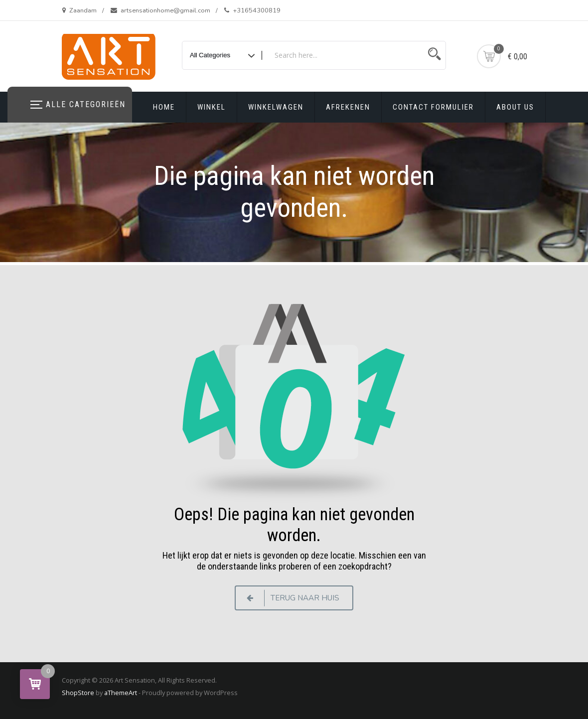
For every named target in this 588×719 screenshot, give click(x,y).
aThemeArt (121, 693)
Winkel (212, 107)
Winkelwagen (276, 107)
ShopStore (78, 693)
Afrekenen (348, 107)
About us (515, 107)
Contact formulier (433, 107)
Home (164, 107)
